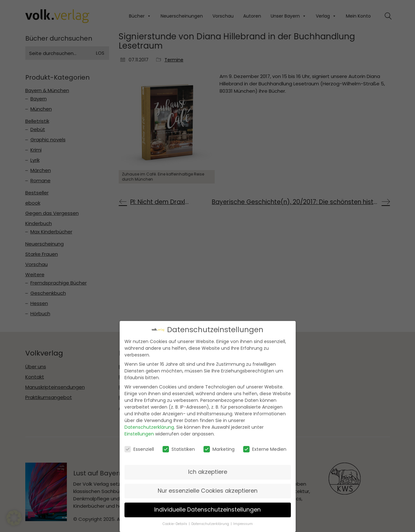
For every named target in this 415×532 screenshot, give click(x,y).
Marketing (219, 449)
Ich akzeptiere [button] (208, 472)
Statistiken (179, 449)
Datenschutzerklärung (149, 427)
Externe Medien (265, 449)
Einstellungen (139, 434)
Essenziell (139, 449)
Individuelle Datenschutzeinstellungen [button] (207, 509)
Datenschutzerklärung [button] (211, 523)
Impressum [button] (243, 523)
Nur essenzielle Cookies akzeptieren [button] (208, 490)
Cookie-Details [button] (175, 523)
